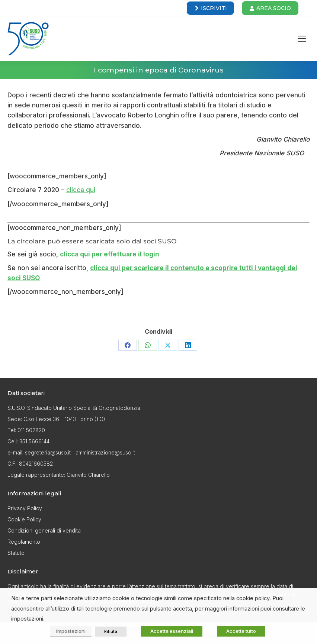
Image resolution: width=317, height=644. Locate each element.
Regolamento (24, 542)
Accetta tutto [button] (241, 631)
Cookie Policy (24, 519)
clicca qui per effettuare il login (110, 254)
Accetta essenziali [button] (172, 631)
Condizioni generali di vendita (44, 530)
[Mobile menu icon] (302, 39)
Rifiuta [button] (111, 631)
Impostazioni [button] (71, 631)
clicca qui (81, 190)
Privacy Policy (25, 508)
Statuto (16, 553)
